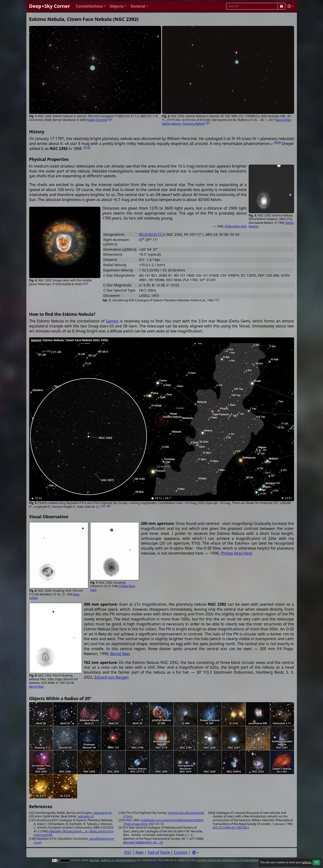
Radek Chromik (97, 120)
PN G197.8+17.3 (152, 234)
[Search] (281, 6)
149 (103, 506)
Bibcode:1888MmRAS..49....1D (143, 842)
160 (108, 506)
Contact (181, 852)
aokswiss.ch (86, 816)
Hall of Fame (159, 852)
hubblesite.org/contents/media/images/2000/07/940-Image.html (163, 822)
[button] (91, 6)
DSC (128, 852)
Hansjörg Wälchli (194, 124)
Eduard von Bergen (112, 677)
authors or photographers (118, 860)
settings (307, 862)
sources (94, 860)
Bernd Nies (37, 687)
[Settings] (195, 853)
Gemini (112, 321)
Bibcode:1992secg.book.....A (68, 831)
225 (85, 283)
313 (87, 147)
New (139, 852)
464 (278, 142)
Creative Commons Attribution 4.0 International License (233, 860)
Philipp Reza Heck (236, 226)
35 (207, 123)
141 (217, 300)
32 (110, 119)
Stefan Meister (172, 124)
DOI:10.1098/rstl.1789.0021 (231, 827)
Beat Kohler (283, 120)
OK (316, 862)
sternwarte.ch (103, 813)
